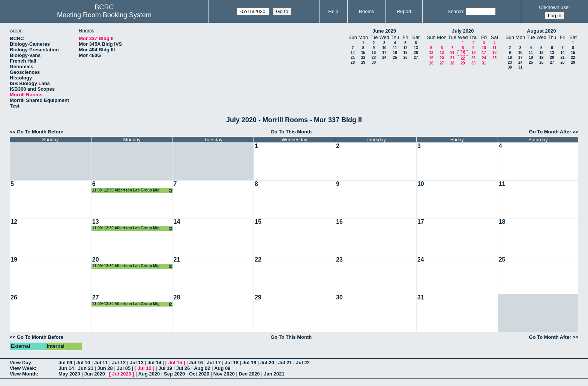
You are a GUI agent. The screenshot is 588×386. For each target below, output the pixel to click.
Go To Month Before (40, 132)
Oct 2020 (199, 374)
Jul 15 (175, 363)
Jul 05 (124, 368)
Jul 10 (83, 363)
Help (333, 11)
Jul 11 (101, 363)
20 (416, 53)
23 (374, 58)
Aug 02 (202, 368)
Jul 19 (250, 363)
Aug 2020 (149, 374)
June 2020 (384, 31)
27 (416, 58)
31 (484, 63)
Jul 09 (65, 363)
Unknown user (554, 7)
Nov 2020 (224, 374)
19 (405, 53)
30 (374, 62)
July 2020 (463, 31)
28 (353, 62)
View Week (22, 368)
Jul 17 (214, 363)
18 (395, 53)
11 (395, 48)
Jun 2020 (94, 374)
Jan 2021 (274, 374)
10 (384, 48)
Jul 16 (196, 363)
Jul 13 (137, 363)
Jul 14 (154, 363)
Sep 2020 (174, 374)
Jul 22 (303, 363)
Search (455, 11)
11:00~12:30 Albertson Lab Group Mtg (133, 191)
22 (363, 58)
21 (353, 58)
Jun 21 (86, 368)
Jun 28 (105, 368)
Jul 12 (119, 363)
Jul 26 (183, 368)
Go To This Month (291, 132)
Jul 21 (285, 363)
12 (405, 48)
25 (395, 58)
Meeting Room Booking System (104, 15)
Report (404, 11)
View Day (20, 363)
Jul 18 (232, 363)
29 (363, 62)
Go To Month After (550, 132)
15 (363, 53)
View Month (23, 374)
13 (416, 48)
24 (384, 58)
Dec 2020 (249, 374)
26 (405, 58)
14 (353, 53)
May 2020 (69, 374)
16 (374, 53)
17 (384, 53)
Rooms (367, 11)
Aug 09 (222, 368)
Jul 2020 (122, 374)
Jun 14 (66, 368)
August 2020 (541, 31)
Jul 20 (267, 363)
